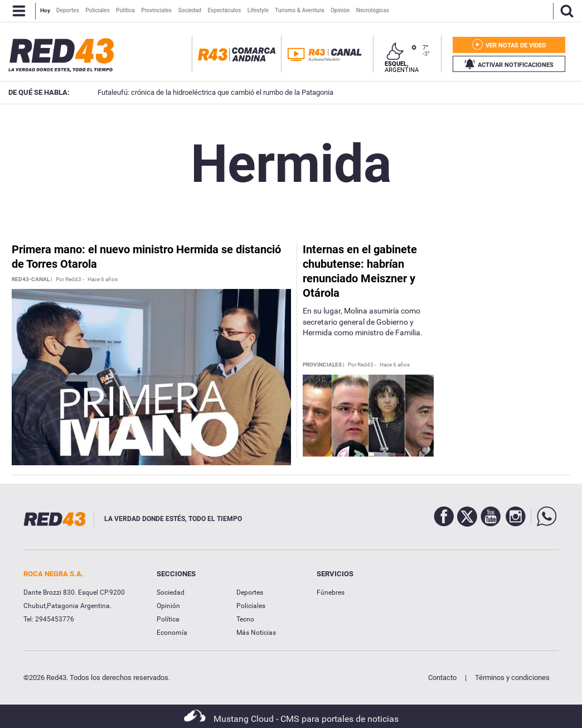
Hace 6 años (103, 279)
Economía (172, 633)
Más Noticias (256, 633)
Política (168, 619)
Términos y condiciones (512, 678)
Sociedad (171, 592)
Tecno (245, 619)
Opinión (168, 606)
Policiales (251, 606)
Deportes (250, 592)
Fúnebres (331, 592)
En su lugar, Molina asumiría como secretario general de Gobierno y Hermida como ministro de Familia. (363, 322)
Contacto (442, 678)
